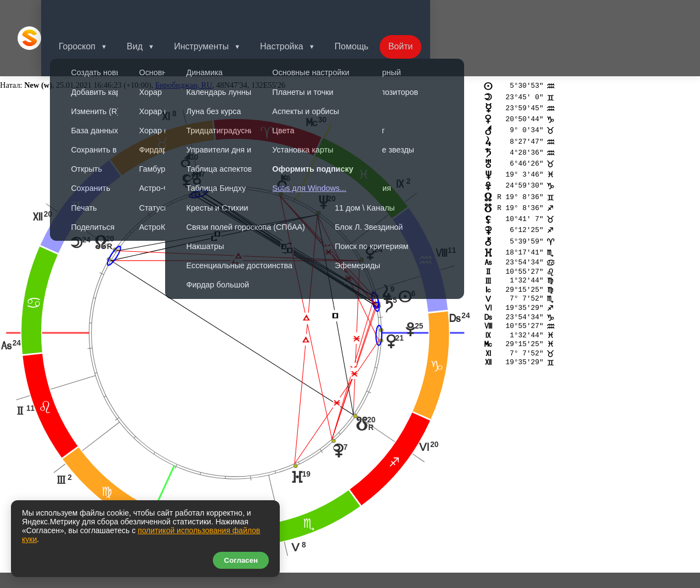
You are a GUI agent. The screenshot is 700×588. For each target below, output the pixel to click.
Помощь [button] (374, 13)
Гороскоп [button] (90, 13)
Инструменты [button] (219, 13)
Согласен (241, 560)
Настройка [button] (301, 13)
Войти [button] (425, 13)
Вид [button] (150, 13)
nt (22, 499)
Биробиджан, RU (184, 36)
